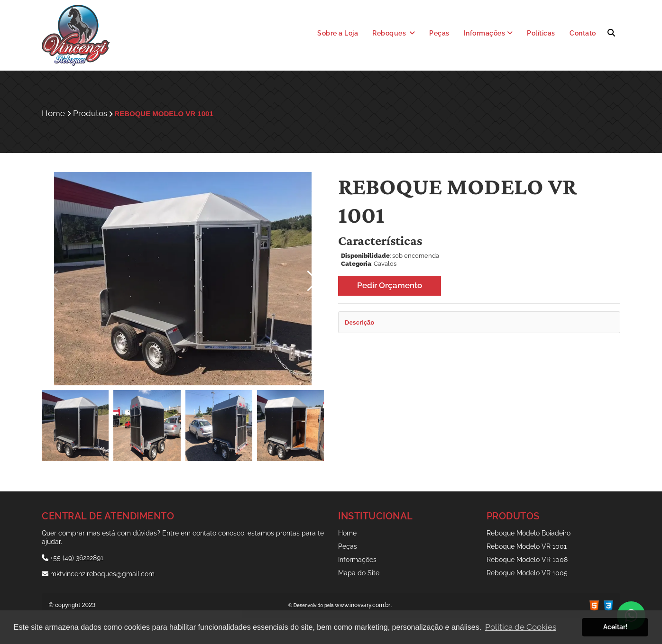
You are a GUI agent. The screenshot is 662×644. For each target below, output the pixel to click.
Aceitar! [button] (615, 627)
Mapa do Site (359, 573)
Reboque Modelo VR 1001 (527, 546)
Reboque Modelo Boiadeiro (529, 533)
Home (347, 533)
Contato (583, 33)
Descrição (359, 322)
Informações (488, 33)
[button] (313, 281)
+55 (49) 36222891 (73, 558)
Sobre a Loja (338, 33)
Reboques (394, 33)
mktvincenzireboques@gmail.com (98, 574)
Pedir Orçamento (390, 285)
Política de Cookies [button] (521, 627)
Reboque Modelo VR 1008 (527, 560)
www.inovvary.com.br (363, 605)
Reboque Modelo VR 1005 (527, 573)
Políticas (541, 33)
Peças (439, 33)
